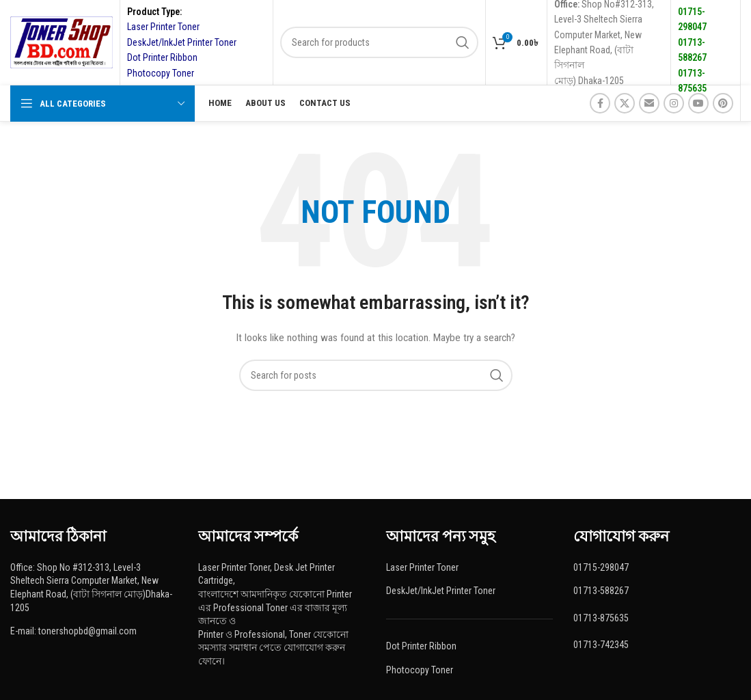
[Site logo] (62, 42)
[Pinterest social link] (723, 103)
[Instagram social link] (674, 103)
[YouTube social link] (698, 103)
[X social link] (625, 103)
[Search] (379, 42)
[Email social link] (649, 103)
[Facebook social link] (600, 103)
